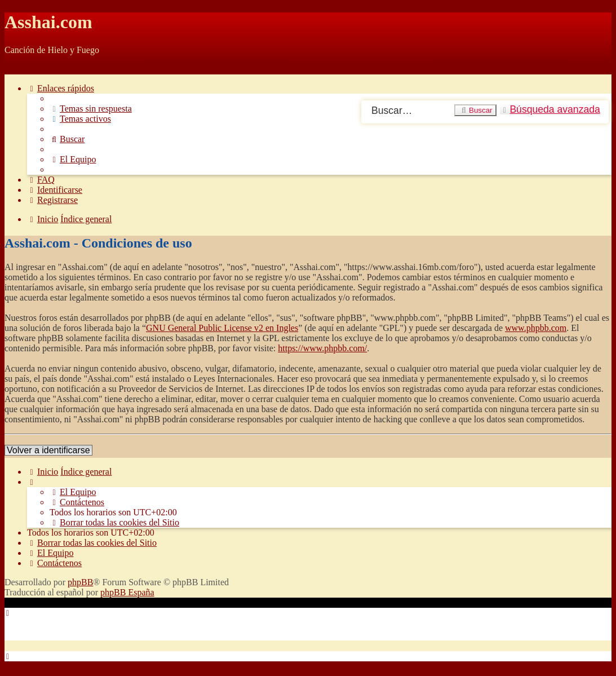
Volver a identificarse (48, 450)
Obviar (17, 69)
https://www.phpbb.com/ (322, 348)
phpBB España (127, 592)
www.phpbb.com (536, 328)
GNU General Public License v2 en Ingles (222, 328)
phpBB (80, 582)
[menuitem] (91, 109)
